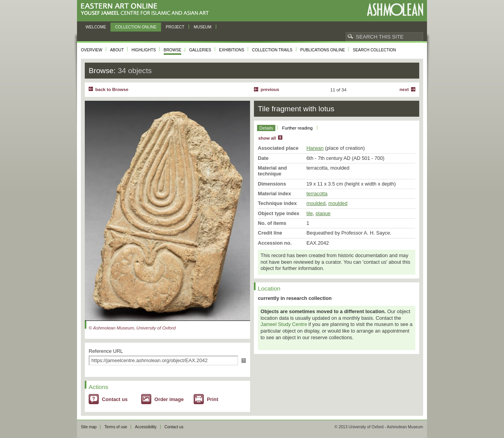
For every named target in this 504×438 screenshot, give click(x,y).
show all (267, 138)
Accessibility (146, 427)
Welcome (96, 27)
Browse (173, 50)
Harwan (315, 148)
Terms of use (116, 427)
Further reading (297, 128)
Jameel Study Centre (284, 324)
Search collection (374, 50)
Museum (203, 27)
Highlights (144, 50)
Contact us (115, 399)
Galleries (200, 50)
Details (266, 128)
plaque (323, 213)
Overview (92, 50)
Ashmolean (395, 10)
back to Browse (112, 89)
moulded (316, 203)
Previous (270, 89)
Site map (89, 427)
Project (175, 27)
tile (310, 213)
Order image (169, 399)
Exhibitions (232, 50)
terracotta (317, 194)
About (117, 50)
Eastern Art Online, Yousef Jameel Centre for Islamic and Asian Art (147, 10)
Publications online (323, 50)
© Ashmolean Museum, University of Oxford (132, 328)
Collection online (136, 27)
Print (213, 399)
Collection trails (272, 50)
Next (404, 89)
